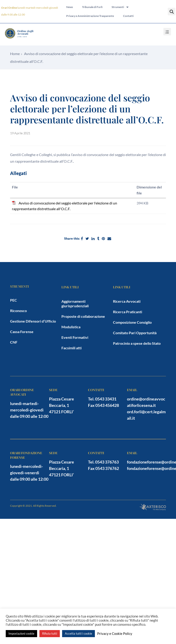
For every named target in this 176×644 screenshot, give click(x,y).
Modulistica (71, 327)
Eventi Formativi (75, 337)
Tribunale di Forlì (92, 6)
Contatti (128, 17)
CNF (14, 342)
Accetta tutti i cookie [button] (78, 633)
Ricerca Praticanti (128, 312)
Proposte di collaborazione (83, 316)
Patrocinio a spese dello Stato (137, 343)
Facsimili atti (71, 348)
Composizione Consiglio (132, 322)
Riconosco (18, 311)
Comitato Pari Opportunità (135, 333)
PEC (14, 300)
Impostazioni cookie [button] (21, 633)
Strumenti (120, 6)
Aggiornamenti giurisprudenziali (75, 303)
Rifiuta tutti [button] (50, 633)
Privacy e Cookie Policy (115, 634)
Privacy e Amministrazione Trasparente (90, 17)
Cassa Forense (22, 332)
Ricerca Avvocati (127, 301)
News (70, 6)
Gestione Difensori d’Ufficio (33, 321)
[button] (172, 12)
